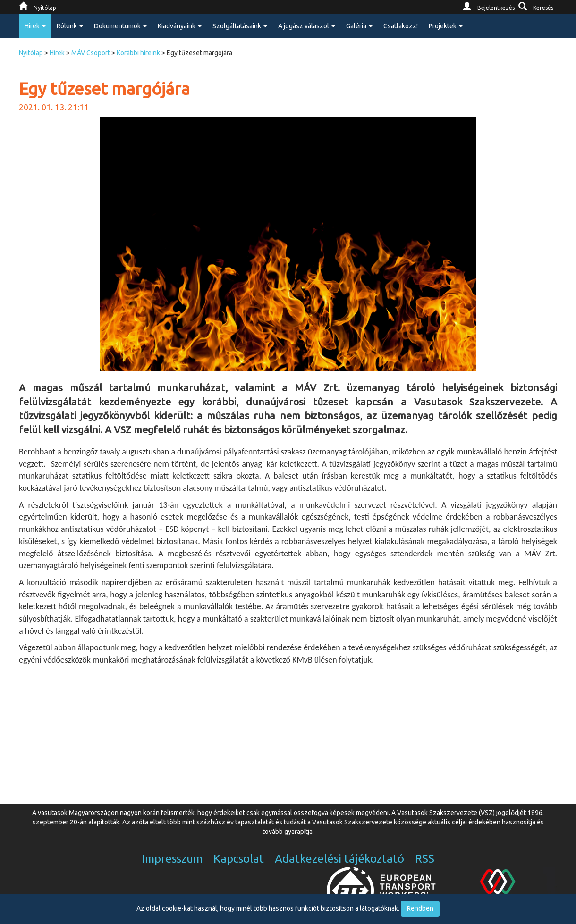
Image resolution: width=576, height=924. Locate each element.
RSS (425, 859)
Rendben (420, 908)
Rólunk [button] (70, 26)
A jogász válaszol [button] (307, 26)
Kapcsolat (239, 859)
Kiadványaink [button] (180, 26)
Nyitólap (31, 53)
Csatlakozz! (401, 26)
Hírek (57, 53)
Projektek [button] (446, 26)
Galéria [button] (359, 26)
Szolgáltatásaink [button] (240, 26)
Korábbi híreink (138, 53)
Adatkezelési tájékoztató (339, 859)
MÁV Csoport (91, 53)
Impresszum (172, 859)
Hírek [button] (35, 26)
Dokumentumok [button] (120, 26)
